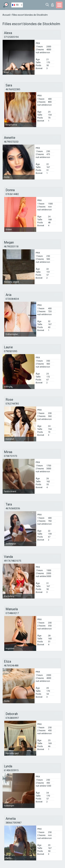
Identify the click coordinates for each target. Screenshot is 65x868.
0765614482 (12, 194)
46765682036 (13, 508)
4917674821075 (13, 561)
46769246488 (11, 666)
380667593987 (13, 823)
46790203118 (11, 247)
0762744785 (12, 404)
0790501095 (11, 351)
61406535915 (11, 770)
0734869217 (12, 613)
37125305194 (11, 37)
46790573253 (11, 142)
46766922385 (13, 89)
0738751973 (11, 456)
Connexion (52, 5)
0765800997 (12, 718)
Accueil (6, 15)
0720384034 (12, 299)
